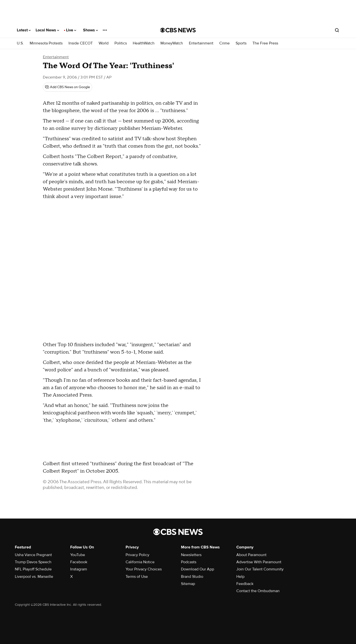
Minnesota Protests (46, 43)
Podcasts (189, 562)
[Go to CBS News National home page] (178, 30)
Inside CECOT (81, 43)
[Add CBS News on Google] (67, 87)
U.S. (20, 43)
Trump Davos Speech (33, 562)
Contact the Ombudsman (258, 591)
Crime (224, 43)
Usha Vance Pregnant (33, 555)
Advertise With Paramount (259, 562)
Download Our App (198, 569)
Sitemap (188, 584)
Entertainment (201, 43)
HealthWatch (144, 43)
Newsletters (191, 555)
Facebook (79, 562)
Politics (121, 43)
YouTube (78, 555)
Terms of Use (137, 577)
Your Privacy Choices (144, 569)
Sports (241, 43)
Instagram (79, 569)
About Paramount (251, 555)
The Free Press (265, 43)
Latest (24, 30)
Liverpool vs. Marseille (34, 577)
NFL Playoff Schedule (33, 569)
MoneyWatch (172, 43)
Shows (90, 30)
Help (240, 577)
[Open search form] (337, 30)
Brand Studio (192, 577)
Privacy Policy (137, 555)
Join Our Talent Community (260, 569)
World (104, 43)
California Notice (140, 562)
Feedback (245, 584)
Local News (47, 30)
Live (71, 30)
